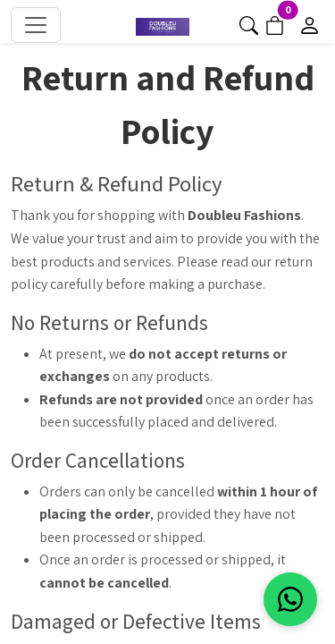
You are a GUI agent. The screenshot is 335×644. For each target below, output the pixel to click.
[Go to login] (310, 24)
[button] (249, 24)
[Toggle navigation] (36, 25)
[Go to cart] (275, 24)
